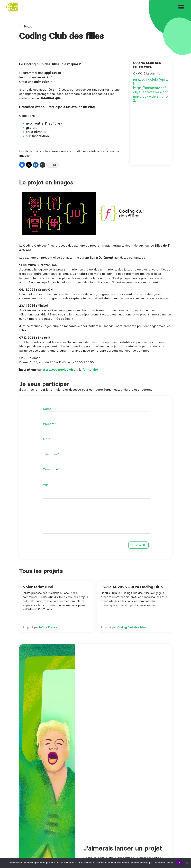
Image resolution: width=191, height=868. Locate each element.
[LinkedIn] (36, 165)
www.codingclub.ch (58, 370)
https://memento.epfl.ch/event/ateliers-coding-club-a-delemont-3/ (151, 94)
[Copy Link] (42, 165)
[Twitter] (29, 165)
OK (179, 863)
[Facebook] (22, 165)
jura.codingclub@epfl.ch (151, 81)
